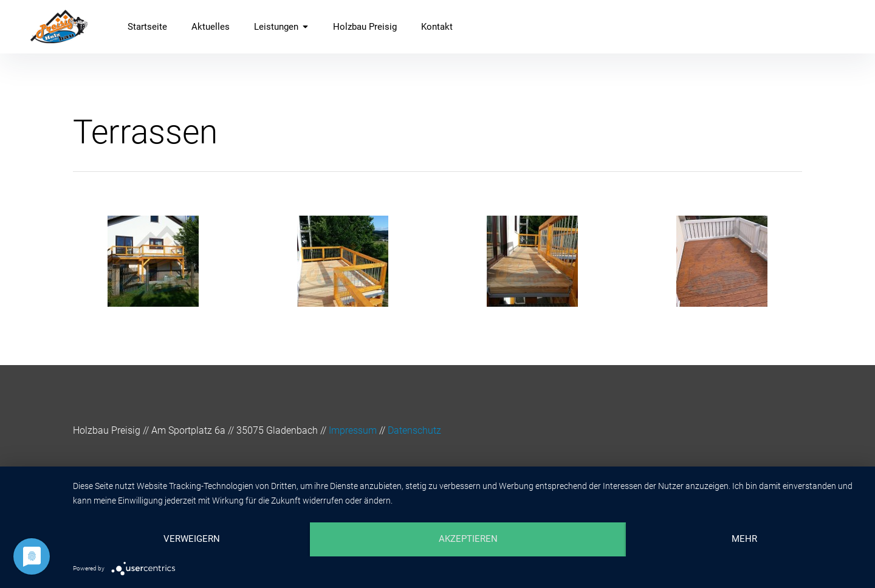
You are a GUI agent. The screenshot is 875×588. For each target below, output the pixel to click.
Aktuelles (211, 27)
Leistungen (281, 27)
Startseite (147, 27)
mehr (744, 539)
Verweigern (192, 539)
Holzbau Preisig (365, 27)
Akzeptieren (468, 539)
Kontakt (437, 27)
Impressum (353, 430)
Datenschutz (414, 430)
